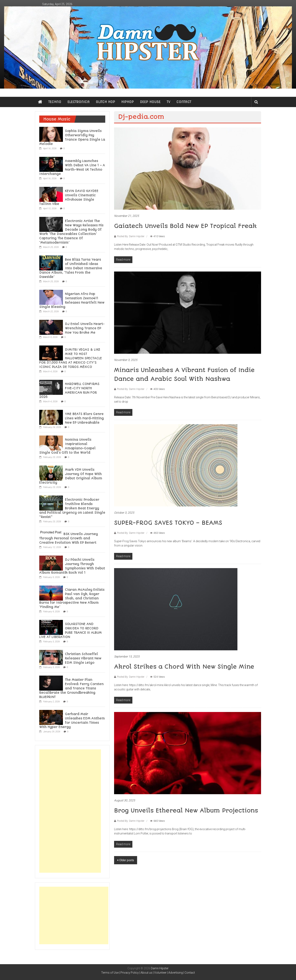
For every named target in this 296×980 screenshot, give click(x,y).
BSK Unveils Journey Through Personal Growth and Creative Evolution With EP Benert (69, 538)
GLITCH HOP (105, 102)
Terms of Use (110, 973)
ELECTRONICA (79, 102)
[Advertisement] (70, 811)
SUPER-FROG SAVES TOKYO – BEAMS (168, 523)
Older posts (127, 860)
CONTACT (184, 102)
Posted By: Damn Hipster (131, 236)
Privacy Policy (130, 973)
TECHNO (55, 102)
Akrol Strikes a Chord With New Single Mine (184, 667)
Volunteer (160, 973)
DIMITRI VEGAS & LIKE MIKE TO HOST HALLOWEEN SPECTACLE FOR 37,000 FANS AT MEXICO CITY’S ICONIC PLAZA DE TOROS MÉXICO (71, 358)
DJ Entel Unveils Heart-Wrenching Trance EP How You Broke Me (85, 328)
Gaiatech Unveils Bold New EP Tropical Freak (185, 226)
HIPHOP (128, 102)
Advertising (176, 973)
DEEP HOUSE (150, 102)
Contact (190, 973)
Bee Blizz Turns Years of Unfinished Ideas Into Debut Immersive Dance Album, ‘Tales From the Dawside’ (71, 268)
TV (168, 102)
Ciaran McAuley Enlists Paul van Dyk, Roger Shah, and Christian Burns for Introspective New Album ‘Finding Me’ (72, 598)
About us (146, 973)
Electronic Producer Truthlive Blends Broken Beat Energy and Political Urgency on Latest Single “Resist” (72, 508)
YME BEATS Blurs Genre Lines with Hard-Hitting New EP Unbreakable (84, 418)
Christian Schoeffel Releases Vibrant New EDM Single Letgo (83, 658)
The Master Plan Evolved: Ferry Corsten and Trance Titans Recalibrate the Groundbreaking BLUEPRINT (71, 688)
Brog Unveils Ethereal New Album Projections (186, 811)
